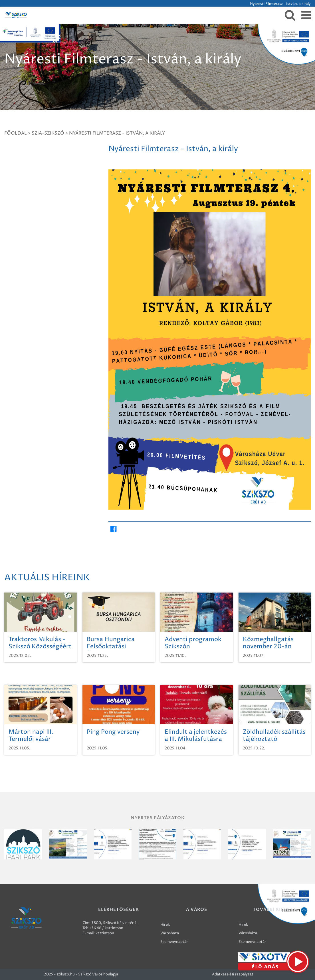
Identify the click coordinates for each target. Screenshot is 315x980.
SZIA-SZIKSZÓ (48, 133)
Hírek (165, 925)
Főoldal (16, 133)
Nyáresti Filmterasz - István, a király (117, 133)
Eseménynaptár (174, 942)
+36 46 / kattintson (106, 928)
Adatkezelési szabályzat (233, 974)
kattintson (105, 933)
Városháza (170, 933)
